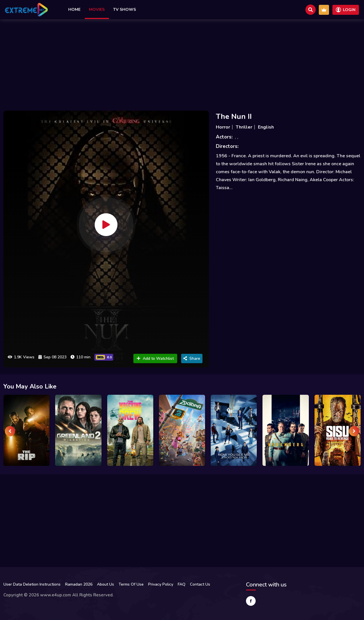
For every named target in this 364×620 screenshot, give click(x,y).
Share (192, 358)
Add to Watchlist (155, 358)
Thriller (244, 127)
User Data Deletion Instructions (32, 584)
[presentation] (10, 431)
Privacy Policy (161, 584)
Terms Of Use (131, 584)
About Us (106, 584)
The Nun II (234, 116)
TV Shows (125, 10)
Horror (223, 127)
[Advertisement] (182, 63)
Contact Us (200, 584)
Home (74, 10)
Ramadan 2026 (79, 584)
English (266, 127)
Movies (97, 10)
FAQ (182, 584)
